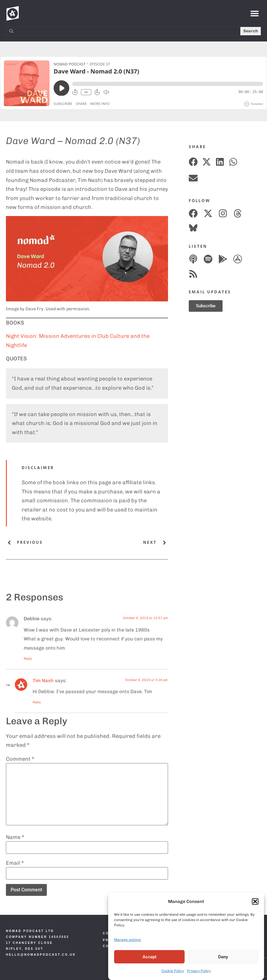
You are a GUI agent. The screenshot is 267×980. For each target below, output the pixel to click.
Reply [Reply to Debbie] (28, 659)
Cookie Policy (173, 971)
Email (15, 863)
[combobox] (123, 31)
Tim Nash (43, 681)
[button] (255, 901)
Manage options (127, 940)
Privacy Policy (199, 971)
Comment (20, 759)
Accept (150, 957)
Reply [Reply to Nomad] (37, 702)
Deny (223, 957)
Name (15, 837)
